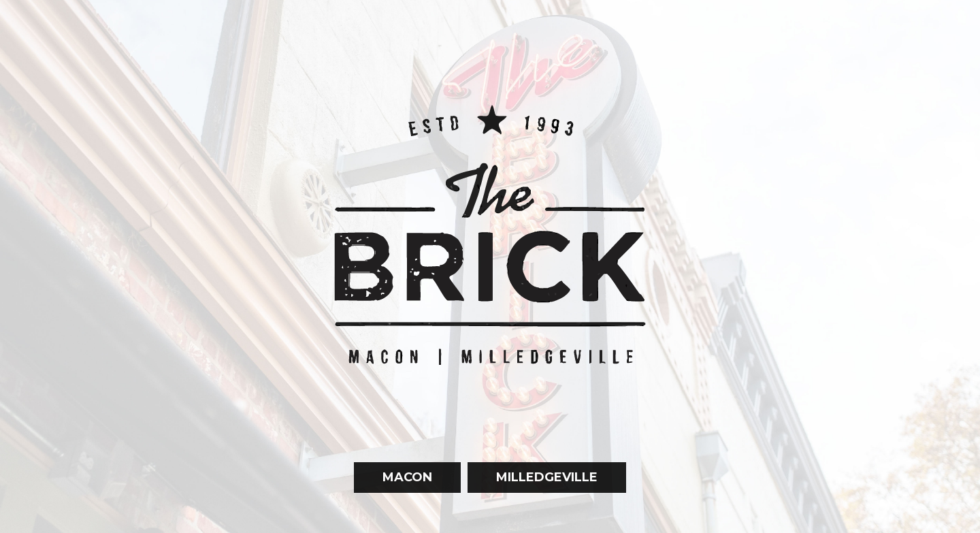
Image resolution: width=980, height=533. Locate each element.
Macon (393, 502)
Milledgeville (533, 502)
